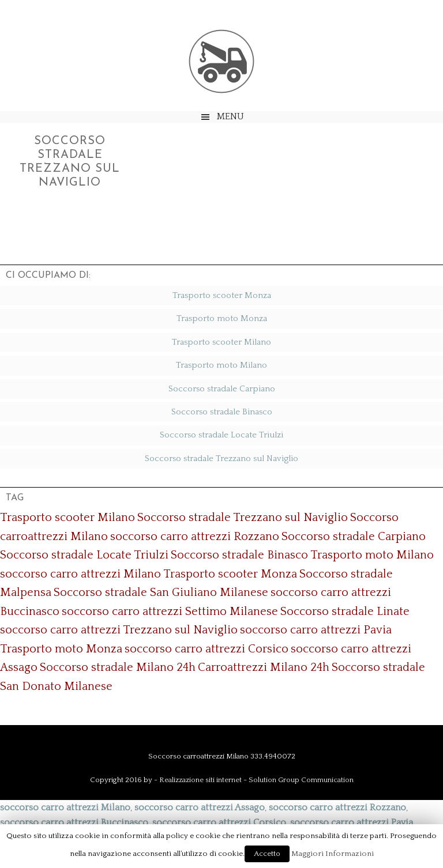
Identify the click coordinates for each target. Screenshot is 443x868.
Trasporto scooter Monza (222, 295)
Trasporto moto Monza (222, 318)
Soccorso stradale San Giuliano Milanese (161, 592)
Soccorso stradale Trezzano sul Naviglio (221, 458)
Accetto (267, 854)
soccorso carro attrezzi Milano (80, 574)
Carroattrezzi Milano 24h (264, 667)
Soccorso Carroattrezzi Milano (221, 61)
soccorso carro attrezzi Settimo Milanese (170, 612)
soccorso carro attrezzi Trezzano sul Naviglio (119, 630)
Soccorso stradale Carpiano (222, 389)
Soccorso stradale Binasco (222, 412)
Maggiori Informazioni (333, 854)
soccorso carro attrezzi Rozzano (195, 537)
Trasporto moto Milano (221, 365)
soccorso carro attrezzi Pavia (316, 630)
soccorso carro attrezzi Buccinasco (74, 822)
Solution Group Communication (301, 780)
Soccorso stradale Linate (345, 612)
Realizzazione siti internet (200, 780)
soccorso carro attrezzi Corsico (207, 649)
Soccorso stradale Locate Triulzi (221, 435)
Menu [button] (230, 116)
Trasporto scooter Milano (221, 342)
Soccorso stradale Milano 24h (118, 667)
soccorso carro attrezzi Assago (200, 807)
